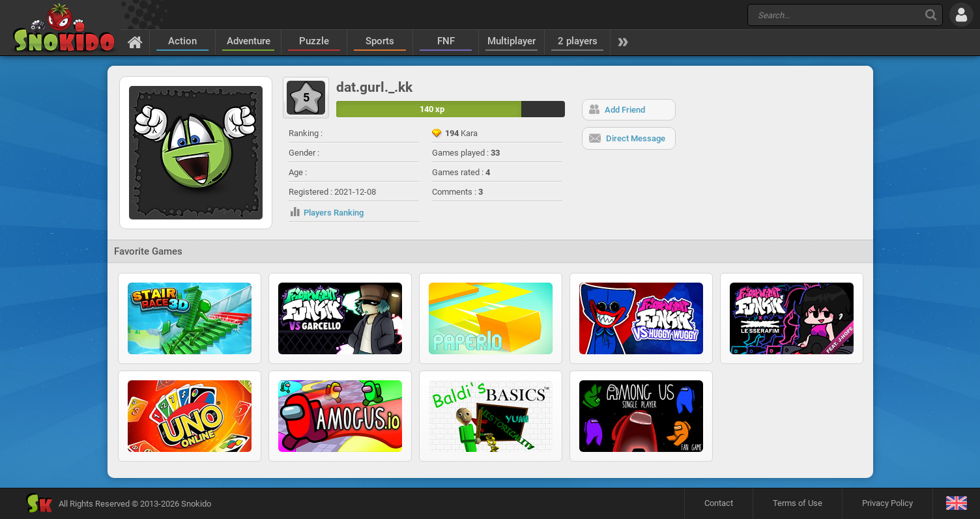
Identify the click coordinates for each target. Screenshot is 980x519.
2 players (578, 41)
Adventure (249, 41)
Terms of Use (798, 503)
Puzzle (314, 41)
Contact (719, 503)
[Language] (956, 504)
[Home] (135, 42)
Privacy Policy (887, 503)
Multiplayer (512, 41)
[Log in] (961, 15)
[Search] (931, 15)
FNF (446, 41)
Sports (380, 41)
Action (182, 41)
